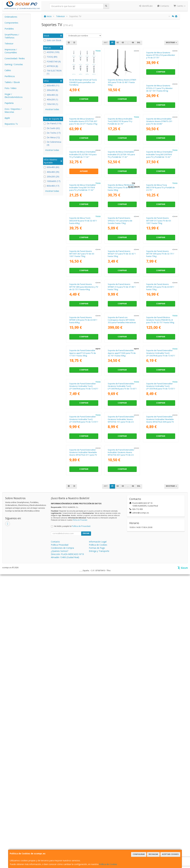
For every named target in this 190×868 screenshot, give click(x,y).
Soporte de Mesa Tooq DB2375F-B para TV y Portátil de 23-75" (84, 324)
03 (123, 42)
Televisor (9, 44)
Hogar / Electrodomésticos (14, 96)
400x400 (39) (52, 172)
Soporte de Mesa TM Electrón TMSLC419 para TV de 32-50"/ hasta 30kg (160, 263)
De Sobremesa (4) (52, 143)
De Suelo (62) (52, 128)
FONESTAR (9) (52, 62)
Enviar (86, 827)
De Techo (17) (52, 133)
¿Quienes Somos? (60, 845)
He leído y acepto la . (72, 820)
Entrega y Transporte (99, 845)
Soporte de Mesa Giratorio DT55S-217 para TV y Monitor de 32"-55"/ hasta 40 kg (83, 143)
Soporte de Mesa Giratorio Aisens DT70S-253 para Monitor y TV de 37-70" (161, 82)
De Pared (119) (53, 123)
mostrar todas (52, 109)
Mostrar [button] (171, 42)
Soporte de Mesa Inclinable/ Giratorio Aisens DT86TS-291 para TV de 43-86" (82, 203)
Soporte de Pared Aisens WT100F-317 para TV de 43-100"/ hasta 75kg (82, 384)
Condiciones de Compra (62, 841)
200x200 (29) (52, 177)
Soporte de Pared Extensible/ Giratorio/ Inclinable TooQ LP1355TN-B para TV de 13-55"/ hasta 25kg (84, 687)
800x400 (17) (52, 186)
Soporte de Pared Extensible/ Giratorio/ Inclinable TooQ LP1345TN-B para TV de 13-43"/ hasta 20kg (161, 627)
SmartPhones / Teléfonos (12, 36)
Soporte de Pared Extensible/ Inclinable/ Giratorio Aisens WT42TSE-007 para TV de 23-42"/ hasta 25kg (159, 747)
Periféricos (10, 76)
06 (133, 42)
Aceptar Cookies (170, 854)
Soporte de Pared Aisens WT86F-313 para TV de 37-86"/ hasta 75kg (160, 444)
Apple (7, 118)
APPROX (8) (51, 66)
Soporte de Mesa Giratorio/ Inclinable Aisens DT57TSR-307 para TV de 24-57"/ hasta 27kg (122, 143)
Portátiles (9, 29)
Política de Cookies (108, 864)
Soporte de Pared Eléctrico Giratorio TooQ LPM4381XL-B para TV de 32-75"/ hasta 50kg (83, 565)
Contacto (163, 6)
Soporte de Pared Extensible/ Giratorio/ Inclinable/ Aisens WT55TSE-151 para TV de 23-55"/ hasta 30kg (159, 687)
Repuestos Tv (11, 124)
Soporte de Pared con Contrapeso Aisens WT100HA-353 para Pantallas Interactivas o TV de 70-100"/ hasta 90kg (160, 506)
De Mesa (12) (52, 137)
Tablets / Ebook (12, 82)
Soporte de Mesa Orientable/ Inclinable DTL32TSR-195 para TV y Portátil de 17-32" (160, 203)
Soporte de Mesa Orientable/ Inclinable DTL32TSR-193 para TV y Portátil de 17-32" (121, 203)
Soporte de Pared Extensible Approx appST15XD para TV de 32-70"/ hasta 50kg (160, 565)
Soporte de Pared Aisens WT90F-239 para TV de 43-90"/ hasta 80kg (122, 505)
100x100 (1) (51, 104)
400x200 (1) (51, 99)
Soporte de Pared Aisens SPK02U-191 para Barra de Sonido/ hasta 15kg (158, 324)
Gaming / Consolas (14, 64)
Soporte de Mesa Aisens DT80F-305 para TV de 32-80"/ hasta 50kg (122, 82)
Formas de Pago (97, 841)
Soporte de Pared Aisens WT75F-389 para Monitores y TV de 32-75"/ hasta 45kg (122, 444)
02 (118, 42)
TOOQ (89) (51, 57)
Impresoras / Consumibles (11, 51)
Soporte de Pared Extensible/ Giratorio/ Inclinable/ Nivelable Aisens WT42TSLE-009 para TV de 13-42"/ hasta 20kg (83, 747)
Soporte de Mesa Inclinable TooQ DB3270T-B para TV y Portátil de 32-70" (159, 143)
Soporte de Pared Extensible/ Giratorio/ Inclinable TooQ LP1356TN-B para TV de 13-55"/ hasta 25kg (122, 687)
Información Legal (98, 835)
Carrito (179, 6)
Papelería (9, 103)
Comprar (84, 99)
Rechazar (153, 854)
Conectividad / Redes (15, 58)
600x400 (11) (52, 85)
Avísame (122, 220)
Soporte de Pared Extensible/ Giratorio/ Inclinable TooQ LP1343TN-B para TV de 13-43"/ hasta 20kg (84, 627)
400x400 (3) (51, 95)
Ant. (106, 42)
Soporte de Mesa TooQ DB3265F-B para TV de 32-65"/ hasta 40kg (122, 324)
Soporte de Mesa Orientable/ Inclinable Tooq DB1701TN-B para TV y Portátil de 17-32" (121, 263)
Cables (8, 70)
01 (112, 42)
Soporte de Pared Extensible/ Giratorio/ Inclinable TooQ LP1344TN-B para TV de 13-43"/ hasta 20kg (122, 627)
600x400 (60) (52, 167)
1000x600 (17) (52, 181)
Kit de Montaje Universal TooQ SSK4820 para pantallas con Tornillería (83, 82)
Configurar (139, 854)
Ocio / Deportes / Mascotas (13, 110)
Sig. (139, 42)
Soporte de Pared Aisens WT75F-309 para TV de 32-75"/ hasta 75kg (83, 444)
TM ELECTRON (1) (53, 72)
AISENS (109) (52, 52)
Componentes (11, 23)
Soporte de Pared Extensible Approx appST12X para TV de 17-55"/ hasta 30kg (121, 565)
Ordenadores (11, 17)
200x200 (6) (51, 90)
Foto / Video (11, 88)
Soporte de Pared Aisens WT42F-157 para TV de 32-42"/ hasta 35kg (160, 384)
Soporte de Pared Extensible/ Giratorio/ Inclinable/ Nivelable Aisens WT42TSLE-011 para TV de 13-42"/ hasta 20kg (122, 747)
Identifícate (146, 6)
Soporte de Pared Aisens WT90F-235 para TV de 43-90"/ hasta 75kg (83, 505)
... (128, 42)
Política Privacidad (60, 838)
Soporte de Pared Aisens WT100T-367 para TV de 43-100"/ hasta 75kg (120, 384)
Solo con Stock (52, 40)
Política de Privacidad (80, 814)
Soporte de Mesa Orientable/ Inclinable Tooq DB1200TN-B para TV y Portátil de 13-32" (83, 263)
